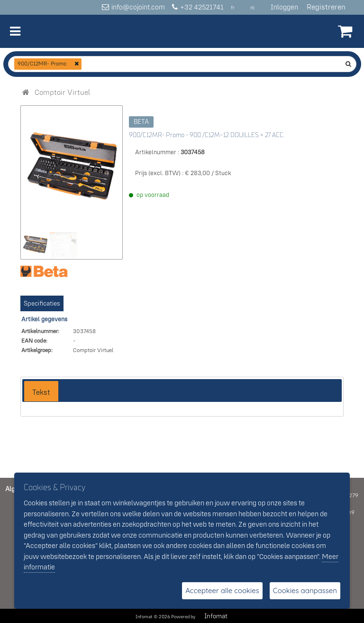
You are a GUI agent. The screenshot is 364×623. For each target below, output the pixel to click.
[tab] (41, 391)
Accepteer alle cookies (222, 590)
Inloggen (284, 7)
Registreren (326, 7)
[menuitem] (62, 92)
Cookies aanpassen (305, 590)
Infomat (216, 616)
